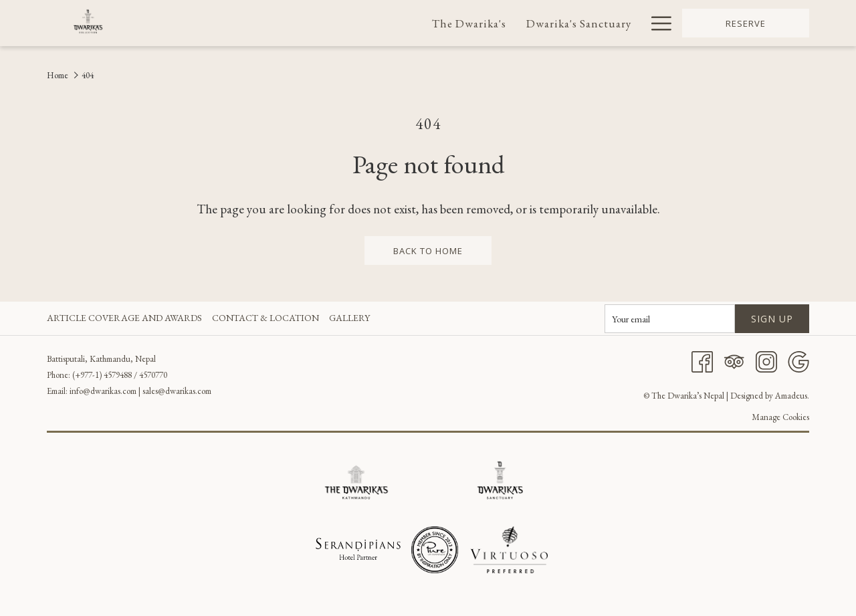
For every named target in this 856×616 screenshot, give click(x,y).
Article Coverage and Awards (124, 318)
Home (58, 75)
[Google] (798, 361)
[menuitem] (470, 23)
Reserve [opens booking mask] (746, 23)
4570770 (153, 375)
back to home (428, 251)
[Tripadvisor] (734, 361)
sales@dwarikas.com (177, 391)
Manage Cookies (780, 417)
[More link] (656, 23)
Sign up (772, 319)
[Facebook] (702, 361)
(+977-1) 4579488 (102, 375)
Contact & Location (265, 318)
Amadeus (791, 396)
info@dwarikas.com (103, 391)
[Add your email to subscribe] (670, 319)
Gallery (349, 318)
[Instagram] (766, 361)
